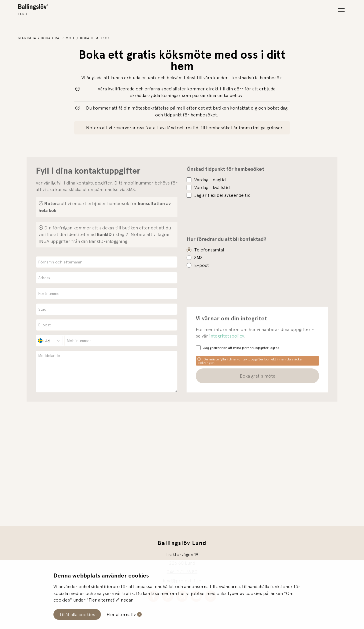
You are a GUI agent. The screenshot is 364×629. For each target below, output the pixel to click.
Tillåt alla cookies (77, 614)
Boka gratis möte (58, 38)
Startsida (27, 38)
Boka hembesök (95, 38)
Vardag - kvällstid (212, 187)
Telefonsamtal (209, 250)
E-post (202, 265)
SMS (198, 257)
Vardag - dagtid (210, 180)
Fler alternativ (121, 614)
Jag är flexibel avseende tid (222, 195)
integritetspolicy (227, 336)
